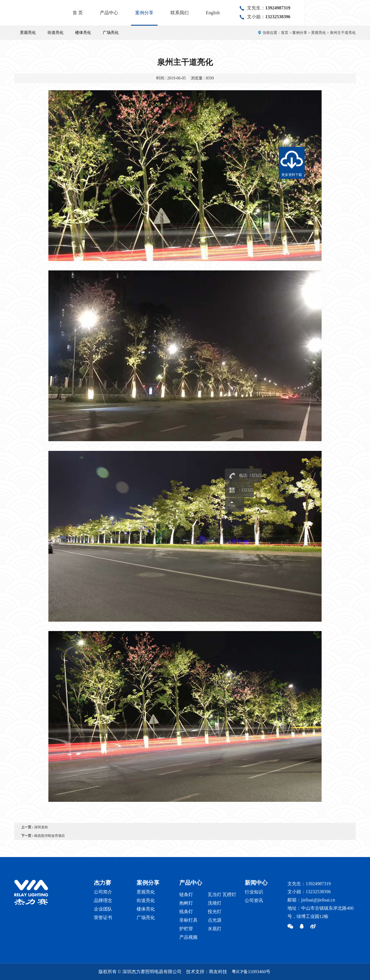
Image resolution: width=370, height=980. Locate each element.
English (278, 13)
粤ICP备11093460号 (251, 972)
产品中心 (174, 13)
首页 (285, 33)
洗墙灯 (215, 903)
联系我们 (245, 13)
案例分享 (210, 13)
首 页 (143, 13)
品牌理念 (103, 900)
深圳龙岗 (41, 827)
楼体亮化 (83, 33)
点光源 (215, 920)
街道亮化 (55, 33)
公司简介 (103, 892)
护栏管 (186, 929)
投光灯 (215, 912)
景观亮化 (28, 33)
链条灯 (186, 894)
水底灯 (215, 929)
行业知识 (254, 892)
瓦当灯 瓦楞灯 (222, 894)
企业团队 (103, 909)
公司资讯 (254, 900)
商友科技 (218, 972)
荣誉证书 (103, 918)
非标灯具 (188, 920)
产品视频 (188, 937)
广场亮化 (111, 33)
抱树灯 (186, 903)
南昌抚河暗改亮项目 (50, 836)
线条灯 (186, 912)
